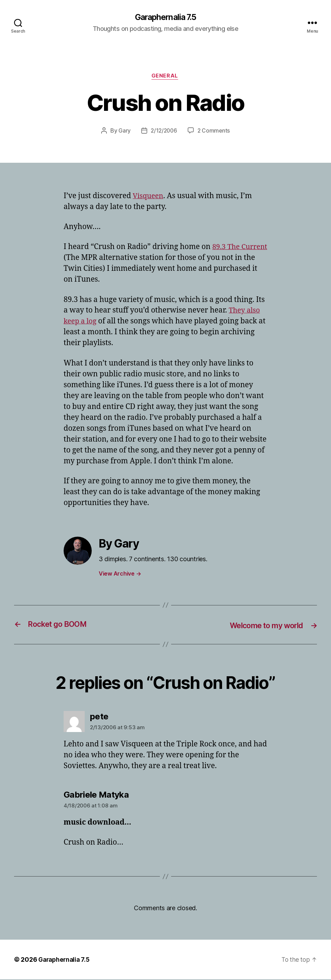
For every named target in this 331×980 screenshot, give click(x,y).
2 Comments (214, 132)
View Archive (120, 575)
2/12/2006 (164, 132)
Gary (124, 132)
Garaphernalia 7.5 (165, 18)
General (165, 77)
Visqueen (149, 197)
